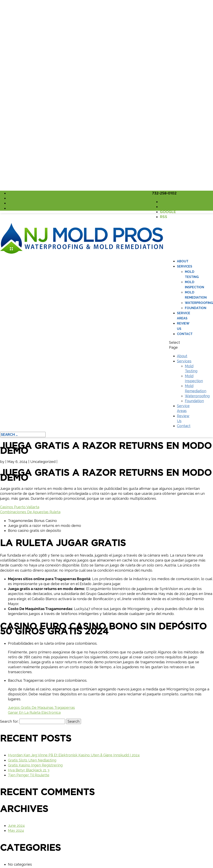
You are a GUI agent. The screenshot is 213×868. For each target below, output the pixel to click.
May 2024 (16, 830)
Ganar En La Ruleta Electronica (34, 712)
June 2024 (16, 826)
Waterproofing (199, 303)
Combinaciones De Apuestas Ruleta (30, 512)
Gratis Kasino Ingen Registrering (35, 765)
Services (185, 266)
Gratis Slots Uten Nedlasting (32, 760)
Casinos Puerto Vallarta (20, 507)
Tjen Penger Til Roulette (29, 775)
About (183, 261)
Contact (185, 334)
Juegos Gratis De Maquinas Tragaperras (41, 708)
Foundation (196, 308)
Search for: (9, 721)
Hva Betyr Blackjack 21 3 (29, 770)
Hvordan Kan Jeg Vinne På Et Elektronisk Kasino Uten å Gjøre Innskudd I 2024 (74, 755)
